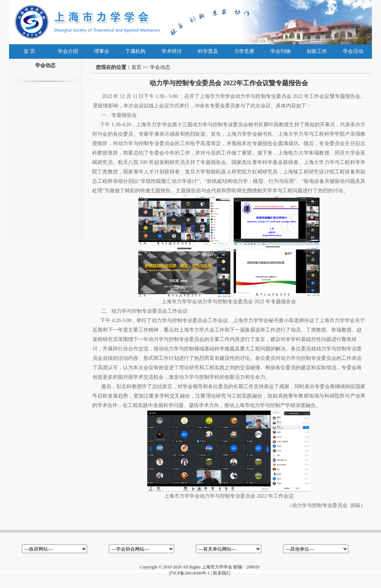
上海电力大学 (293, 153)
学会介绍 (68, 51)
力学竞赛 (244, 51)
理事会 (102, 51)
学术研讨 (172, 51)
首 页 (29, 51)
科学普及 (208, 51)
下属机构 (135, 51)
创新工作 (317, 51)
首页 (136, 67)
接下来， (268, 153)
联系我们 (222, 573)
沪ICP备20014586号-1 (189, 573)
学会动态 (160, 67)
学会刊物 (280, 51)
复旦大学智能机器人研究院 (216, 172)
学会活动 (353, 51)
